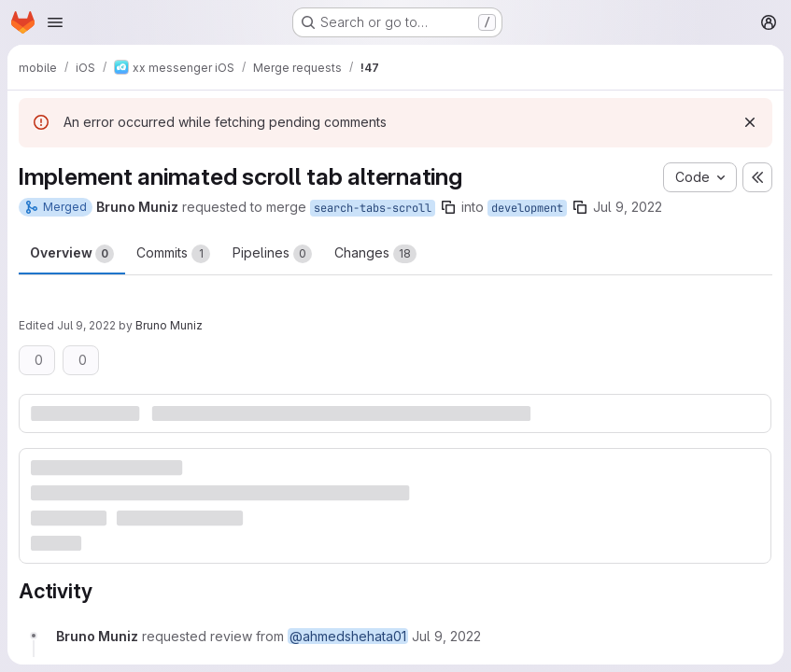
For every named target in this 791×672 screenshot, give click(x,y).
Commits (173, 254)
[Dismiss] (750, 122)
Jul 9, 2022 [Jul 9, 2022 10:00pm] (86, 325)
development (527, 208)
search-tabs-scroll (373, 208)
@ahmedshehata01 (348, 636)
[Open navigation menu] (55, 22)
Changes (375, 254)
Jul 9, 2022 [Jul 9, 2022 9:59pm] (628, 207)
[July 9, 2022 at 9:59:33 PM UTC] (446, 636)
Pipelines (272, 254)
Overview (72, 254)
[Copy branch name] (448, 207)
